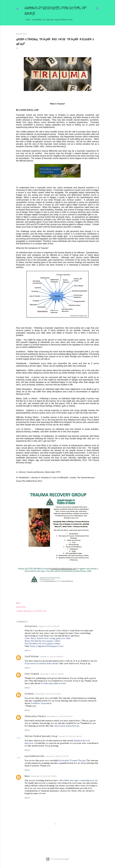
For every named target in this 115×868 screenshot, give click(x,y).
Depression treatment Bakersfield (41, 663)
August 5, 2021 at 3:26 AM (49, 626)
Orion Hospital (32, 674)
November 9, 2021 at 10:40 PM (48, 694)
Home (27, 20)
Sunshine (29, 694)
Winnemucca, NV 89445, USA (35, 611)
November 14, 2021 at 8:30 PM (60, 716)
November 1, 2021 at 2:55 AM (52, 674)
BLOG (24, 607)
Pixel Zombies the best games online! (43, 643)
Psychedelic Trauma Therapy (72, 760)
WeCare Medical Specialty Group (41, 736)
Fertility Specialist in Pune (53, 683)
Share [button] (18, 603)
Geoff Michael (32, 656)
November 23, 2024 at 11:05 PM (44, 776)
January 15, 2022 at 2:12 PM (57, 756)
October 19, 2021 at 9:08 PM (51, 657)
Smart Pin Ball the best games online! (43, 641)
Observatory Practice (35, 716)
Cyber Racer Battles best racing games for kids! (48, 638)
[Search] (97, 8)
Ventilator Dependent (41, 703)
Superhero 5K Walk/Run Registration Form (51, 20)
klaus (27, 776)
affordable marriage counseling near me (79, 780)
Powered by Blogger (58, 859)
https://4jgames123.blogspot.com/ (47, 646)
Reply (27, 650)
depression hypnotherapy (67, 726)
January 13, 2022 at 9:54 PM (70, 736)
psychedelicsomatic (35, 756)
